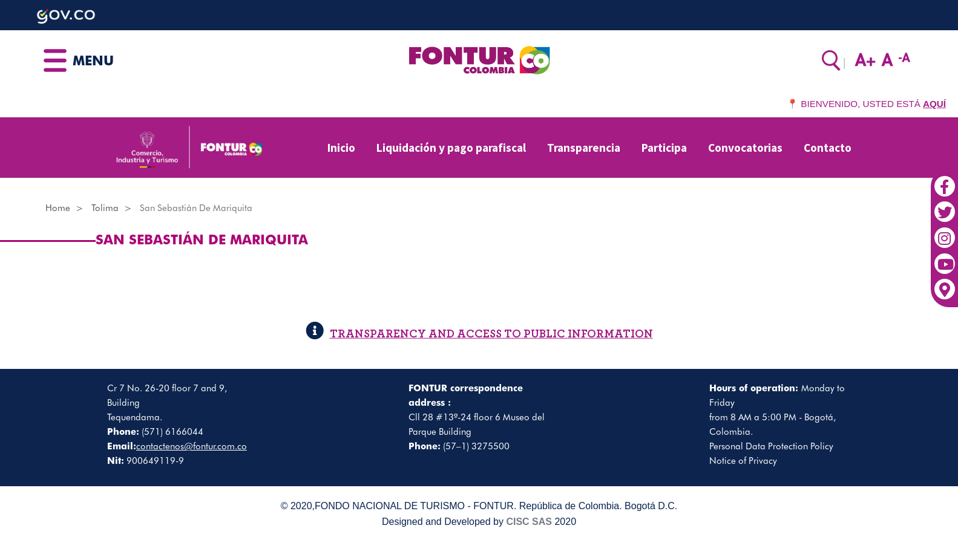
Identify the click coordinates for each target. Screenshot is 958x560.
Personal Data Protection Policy (771, 446)
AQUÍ (934, 104)
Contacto (828, 148)
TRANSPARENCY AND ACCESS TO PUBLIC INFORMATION (479, 334)
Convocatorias (745, 148)
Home (58, 208)
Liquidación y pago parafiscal (451, 148)
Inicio (341, 148)
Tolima (105, 208)
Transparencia (584, 148)
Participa (664, 148)
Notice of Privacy (743, 461)
